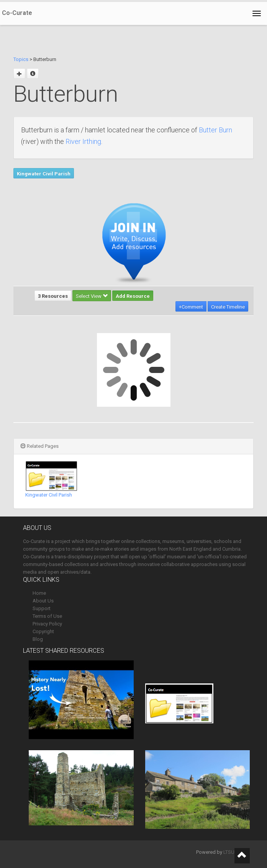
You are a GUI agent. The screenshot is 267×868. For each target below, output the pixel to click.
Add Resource (133, 296)
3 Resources (53, 296)
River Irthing (83, 141)
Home (39, 593)
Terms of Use (47, 616)
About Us (43, 601)
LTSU (229, 852)
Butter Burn (215, 130)
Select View (92, 296)
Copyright (43, 631)
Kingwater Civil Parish (44, 174)
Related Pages (40, 446)
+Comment (191, 307)
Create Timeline (228, 307)
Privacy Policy (47, 624)
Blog (38, 639)
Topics (21, 59)
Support (42, 608)
